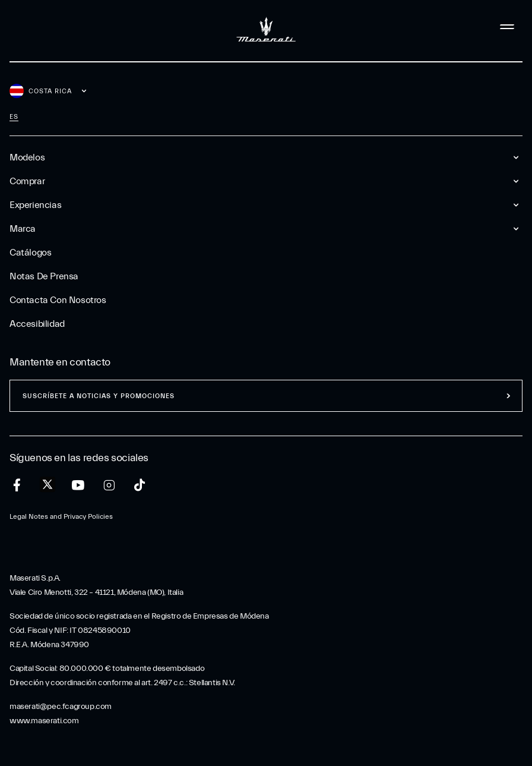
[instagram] (109, 485)
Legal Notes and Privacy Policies (61, 516)
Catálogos (30, 253)
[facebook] (17, 485)
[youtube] (78, 485)
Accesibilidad (37, 324)
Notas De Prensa (44, 276)
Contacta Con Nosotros (58, 300)
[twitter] (47, 485)
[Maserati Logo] (266, 27)
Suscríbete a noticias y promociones (99, 396)
